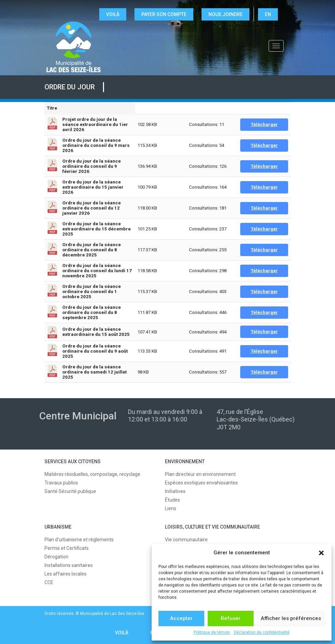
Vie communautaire (186, 540)
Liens (171, 508)
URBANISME (58, 527)
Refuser (231, 618)
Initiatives (175, 491)
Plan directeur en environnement (200, 474)
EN (268, 14)
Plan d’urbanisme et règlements (79, 540)
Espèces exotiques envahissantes (201, 483)
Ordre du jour (70, 87)
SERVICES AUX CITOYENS (73, 462)
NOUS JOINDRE (226, 14)
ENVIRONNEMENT (185, 462)
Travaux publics (61, 483)
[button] (321, 553)
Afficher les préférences (291, 618)
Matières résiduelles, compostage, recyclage (92, 474)
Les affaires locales (66, 574)
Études (172, 500)
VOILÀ (113, 14)
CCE (49, 582)
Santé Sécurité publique (70, 491)
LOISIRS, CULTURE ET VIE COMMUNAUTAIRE (212, 527)
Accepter (181, 618)
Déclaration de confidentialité (262, 632)
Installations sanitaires (69, 565)
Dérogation (56, 557)
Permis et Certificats (67, 548)
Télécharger (264, 124)
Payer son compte (164, 14)
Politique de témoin (212, 632)
